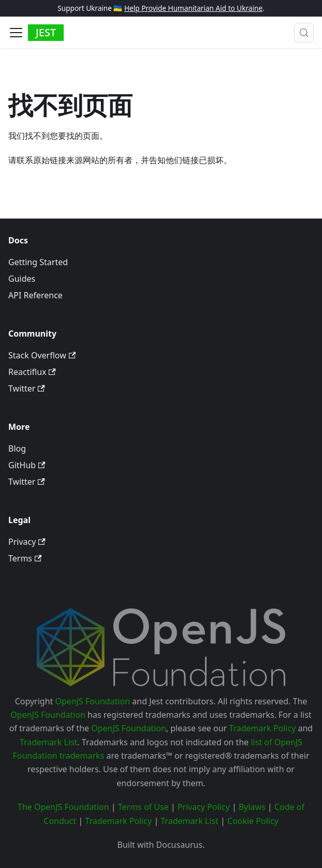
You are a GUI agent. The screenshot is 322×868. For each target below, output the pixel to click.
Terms (25, 558)
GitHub (27, 465)
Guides (22, 279)
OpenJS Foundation (93, 701)
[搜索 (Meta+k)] (304, 33)
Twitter (27, 388)
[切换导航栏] (16, 33)
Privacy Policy (204, 807)
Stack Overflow (42, 355)
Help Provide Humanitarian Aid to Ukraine (193, 8)
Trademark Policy (262, 728)
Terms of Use (143, 807)
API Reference (35, 295)
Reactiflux (32, 372)
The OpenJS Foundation (63, 807)
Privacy (27, 542)
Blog (17, 449)
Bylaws (252, 807)
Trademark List (48, 742)
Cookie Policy (253, 821)
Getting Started (38, 262)
